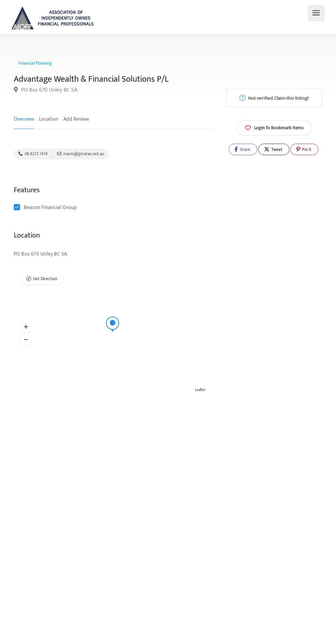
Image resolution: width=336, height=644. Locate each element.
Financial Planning (35, 63)
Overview (24, 119)
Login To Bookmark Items (274, 127)
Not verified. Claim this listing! (274, 98)
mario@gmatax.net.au (81, 154)
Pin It (304, 150)
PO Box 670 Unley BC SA (46, 90)
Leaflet (200, 390)
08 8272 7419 (33, 154)
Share (242, 150)
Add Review (76, 119)
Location (49, 119)
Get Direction (45, 279)
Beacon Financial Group (50, 208)
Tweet (273, 150)
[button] (26, 327)
